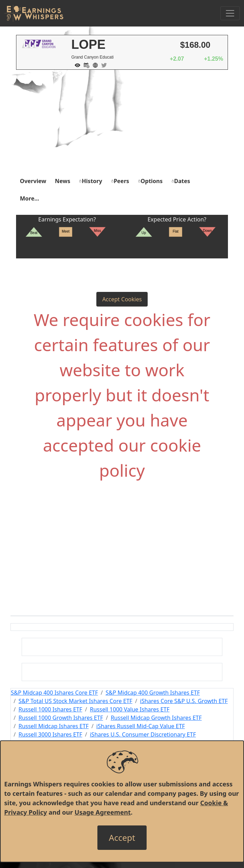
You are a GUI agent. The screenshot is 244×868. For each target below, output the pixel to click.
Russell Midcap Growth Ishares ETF (156, 718)
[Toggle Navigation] (230, 13)
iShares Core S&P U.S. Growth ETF (184, 701)
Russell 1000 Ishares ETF (50, 709)
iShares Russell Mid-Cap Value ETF (141, 726)
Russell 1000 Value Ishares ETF (130, 709)
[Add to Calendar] (85, 65)
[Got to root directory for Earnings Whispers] (34, 13)
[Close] (122, 838)
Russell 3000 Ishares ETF (50, 734)
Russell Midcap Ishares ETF (54, 726)
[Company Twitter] (102, 65)
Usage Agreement (103, 812)
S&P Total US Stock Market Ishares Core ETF (75, 701)
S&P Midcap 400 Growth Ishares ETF (153, 693)
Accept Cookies (122, 299)
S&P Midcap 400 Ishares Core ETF (54, 693)
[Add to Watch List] (76, 65)
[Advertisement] (122, 122)
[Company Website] (94, 65)
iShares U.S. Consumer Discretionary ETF (143, 734)
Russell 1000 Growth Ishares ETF (61, 718)
